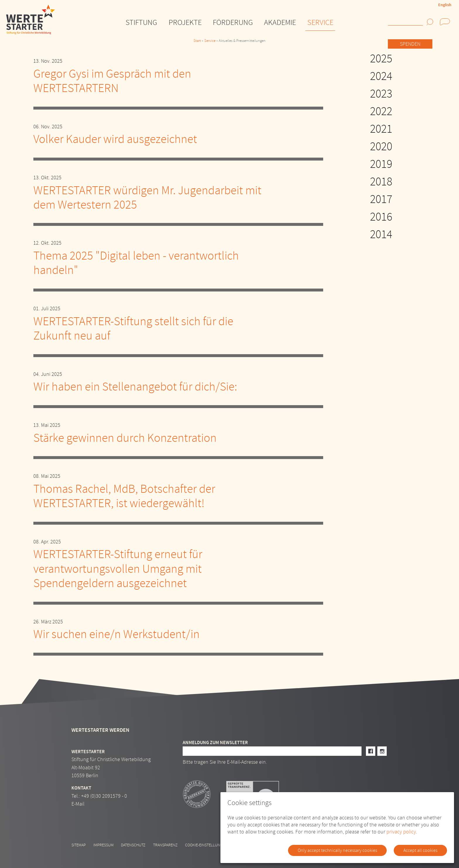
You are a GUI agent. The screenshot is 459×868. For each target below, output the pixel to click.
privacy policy (401, 832)
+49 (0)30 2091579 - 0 (104, 796)
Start (197, 41)
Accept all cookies (420, 850)
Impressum (103, 845)
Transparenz (165, 845)
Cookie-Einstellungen (206, 845)
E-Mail (78, 804)
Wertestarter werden (100, 730)
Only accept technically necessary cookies (337, 850)
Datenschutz (133, 845)
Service (210, 41)
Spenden (410, 44)
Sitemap (79, 845)
